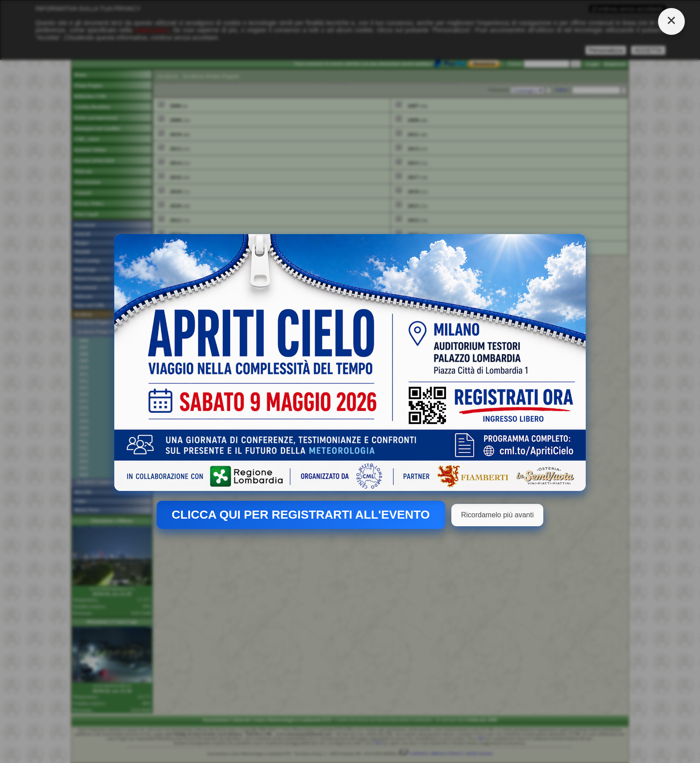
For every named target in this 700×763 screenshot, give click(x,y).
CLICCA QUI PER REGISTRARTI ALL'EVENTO (301, 515)
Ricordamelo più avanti (498, 515)
